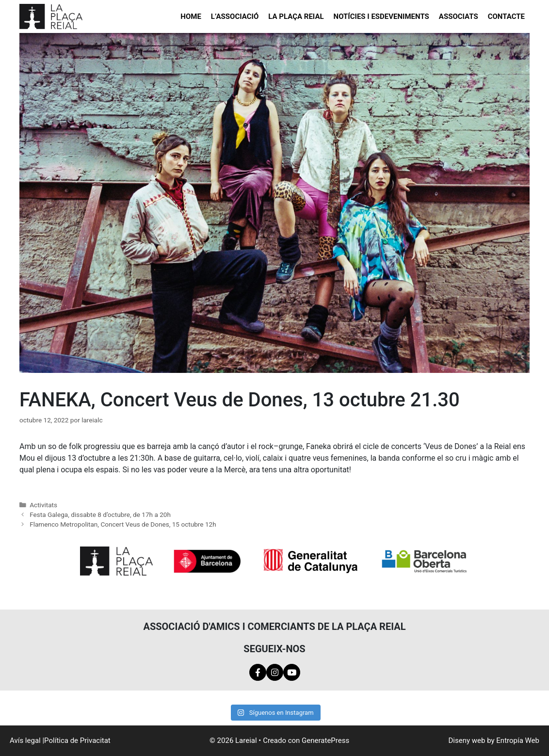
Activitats (43, 505)
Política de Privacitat (77, 740)
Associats (459, 16)
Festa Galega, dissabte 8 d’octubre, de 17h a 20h (100, 515)
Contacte (506, 16)
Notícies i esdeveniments (381, 16)
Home (191, 16)
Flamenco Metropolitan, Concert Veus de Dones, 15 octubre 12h (123, 524)
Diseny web (467, 740)
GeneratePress (325, 740)
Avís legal (25, 740)
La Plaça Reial (296, 16)
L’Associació (235, 16)
